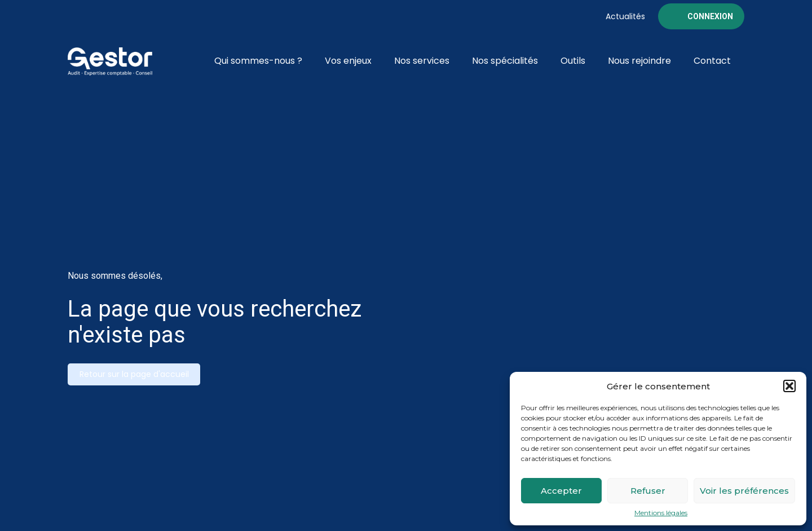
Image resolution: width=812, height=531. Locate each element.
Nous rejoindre (639, 61)
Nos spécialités (505, 61)
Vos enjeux (348, 61)
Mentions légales (661, 513)
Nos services (422, 61)
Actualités (625, 16)
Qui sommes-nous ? (258, 61)
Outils (573, 61)
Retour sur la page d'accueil (134, 374)
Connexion (710, 16)
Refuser (648, 491)
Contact (712, 61)
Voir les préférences (744, 491)
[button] (789, 386)
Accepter (561, 491)
